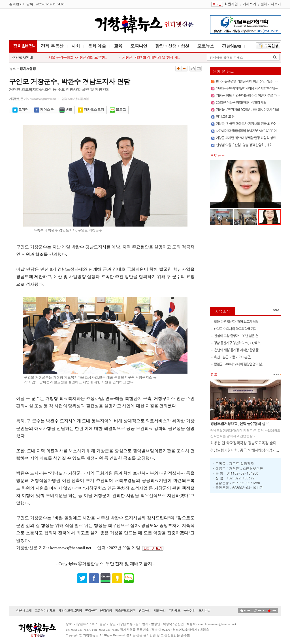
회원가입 (231, 4)
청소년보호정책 (125, 611)
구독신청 (189, 611)
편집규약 (91, 611)
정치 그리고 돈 (225, 117)
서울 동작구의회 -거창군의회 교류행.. (78, 58)
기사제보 (174, 611)
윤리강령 (106, 611)
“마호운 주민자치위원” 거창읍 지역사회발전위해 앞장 (250, 89)
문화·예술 (97, 46)
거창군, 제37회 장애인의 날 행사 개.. (151, 58)
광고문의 (145, 611)
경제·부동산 (52, 46)
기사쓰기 (250, 4)
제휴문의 (160, 611)
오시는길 (204, 611)
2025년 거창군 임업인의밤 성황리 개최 (241, 103)
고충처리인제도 (45, 611)
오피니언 (139, 46)
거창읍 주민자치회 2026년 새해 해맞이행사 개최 (247, 110)
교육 (118, 46)
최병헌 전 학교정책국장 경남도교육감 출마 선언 (247, 443)
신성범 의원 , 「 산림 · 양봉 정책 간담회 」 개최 (244, 145)
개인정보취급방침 (70, 611)
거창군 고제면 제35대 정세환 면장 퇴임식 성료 (246, 138)
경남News (231, 46)
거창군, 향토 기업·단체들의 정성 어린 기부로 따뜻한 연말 (252, 96)
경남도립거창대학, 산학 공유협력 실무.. (240, 424)
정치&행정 (23, 46)
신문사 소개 (24, 611)
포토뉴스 (206, 46)
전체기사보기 (271, 4)
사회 (76, 46)
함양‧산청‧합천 (172, 46)
